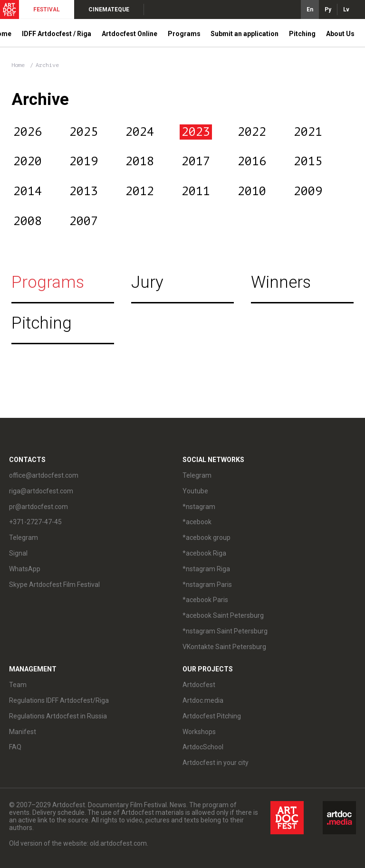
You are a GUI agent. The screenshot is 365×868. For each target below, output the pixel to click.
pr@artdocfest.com (38, 507)
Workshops (199, 732)
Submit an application (245, 34)
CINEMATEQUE (109, 9)
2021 (308, 132)
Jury (147, 282)
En (310, 9)
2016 (252, 161)
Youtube (195, 491)
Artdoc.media (203, 700)
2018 (140, 161)
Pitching (302, 34)
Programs (184, 34)
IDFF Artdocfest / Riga (57, 34)
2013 (84, 191)
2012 (140, 191)
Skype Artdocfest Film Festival (54, 585)
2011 (196, 191)
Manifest (23, 732)
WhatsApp (25, 569)
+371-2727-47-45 (35, 522)
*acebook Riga (204, 553)
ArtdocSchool (203, 747)
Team (18, 685)
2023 (196, 132)
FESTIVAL (47, 9)
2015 (308, 161)
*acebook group (207, 538)
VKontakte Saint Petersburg (224, 647)
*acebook (197, 522)
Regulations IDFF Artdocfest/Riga (59, 700)
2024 (140, 132)
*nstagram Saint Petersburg (225, 631)
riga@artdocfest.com (41, 491)
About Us (340, 34)
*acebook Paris (205, 600)
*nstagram (199, 507)
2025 (84, 132)
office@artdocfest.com (44, 475)
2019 (84, 161)
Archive (47, 65)
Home (18, 65)
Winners (281, 282)
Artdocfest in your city (216, 763)
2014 (28, 191)
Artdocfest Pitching (212, 716)
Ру (328, 9)
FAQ (15, 747)
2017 (196, 161)
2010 (252, 191)
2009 (308, 191)
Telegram (24, 538)
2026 (28, 132)
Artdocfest (199, 685)
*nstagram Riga (206, 569)
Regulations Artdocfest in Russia (58, 716)
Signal (18, 553)
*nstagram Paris (207, 585)
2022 (252, 132)
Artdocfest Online (130, 34)
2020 (28, 161)
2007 (84, 221)
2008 (28, 221)
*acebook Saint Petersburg (223, 615)
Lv (346, 9)
